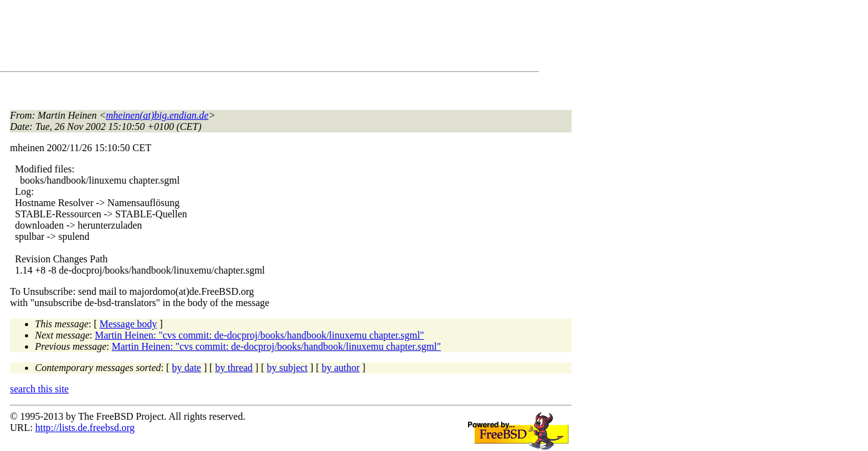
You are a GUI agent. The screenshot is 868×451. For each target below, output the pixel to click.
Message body (129, 324)
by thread (234, 368)
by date (187, 368)
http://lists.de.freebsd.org (85, 428)
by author (340, 368)
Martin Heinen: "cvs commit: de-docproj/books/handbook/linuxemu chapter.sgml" (260, 335)
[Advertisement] (237, 38)
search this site (39, 389)
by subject (287, 368)
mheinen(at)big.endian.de (157, 115)
